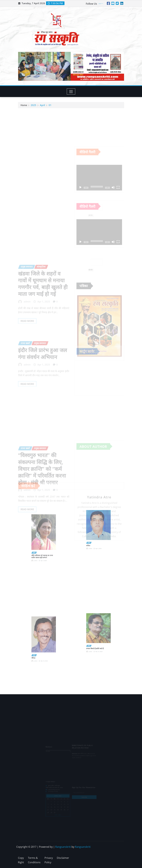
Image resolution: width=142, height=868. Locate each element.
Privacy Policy (49, 860)
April (42, 107)
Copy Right (21, 860)
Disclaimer (63, 858)
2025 (33, 107)
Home (24, 107)
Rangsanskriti (63, 847)
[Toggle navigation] (71, 91)
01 (50, 107)
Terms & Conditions (34, 860)
